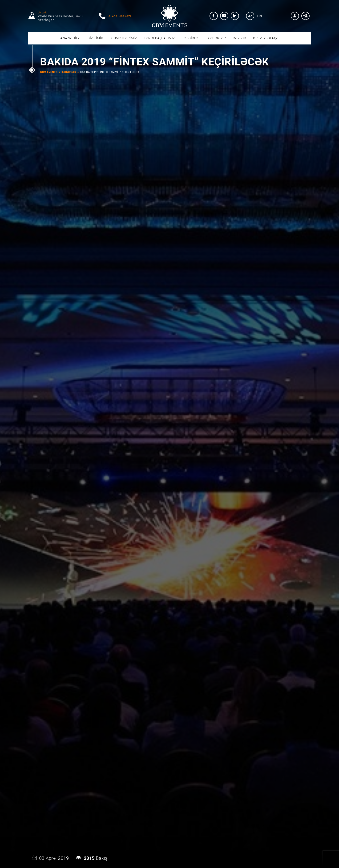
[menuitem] (214, 16)
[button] (295, 16)
